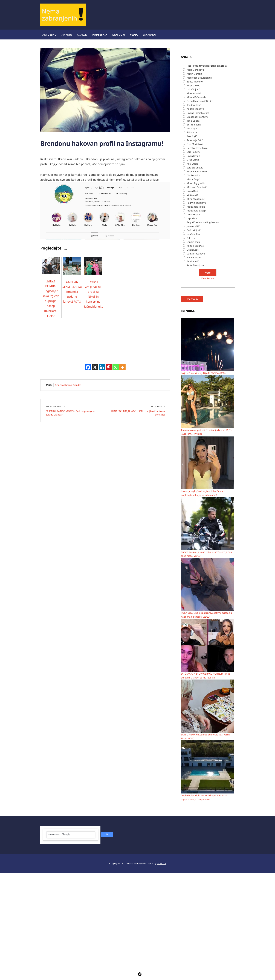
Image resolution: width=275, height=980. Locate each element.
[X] (95, 557)
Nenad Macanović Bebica (200, 208)
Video (134, 35)
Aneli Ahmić (193, 369)
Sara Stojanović (195, 275)
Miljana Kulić (193, 193)
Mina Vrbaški (194, 200)
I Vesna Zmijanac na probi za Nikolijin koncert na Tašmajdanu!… (93, 324)
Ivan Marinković (195, 251)
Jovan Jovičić (193, 263)
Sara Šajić (192, 243)
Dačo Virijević (194, 337)
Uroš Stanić (193, 267)
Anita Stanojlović (196, 372)
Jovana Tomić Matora (198, 220)
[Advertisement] (67, 174)
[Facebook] (88, 557)
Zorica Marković (195, 189)
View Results (208, 386)
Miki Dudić (192, 271)
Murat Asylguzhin (196, 290)
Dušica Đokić (193, 322)
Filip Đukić (192, 240)
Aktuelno (50, 35)
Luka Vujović (193, 197)
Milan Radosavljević (197, 279)
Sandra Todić (193, 349)
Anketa (67, 35)
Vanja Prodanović (196, 361)
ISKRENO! (149, 35)
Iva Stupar (192, 236)
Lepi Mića (192, 326)
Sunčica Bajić (193, 341)
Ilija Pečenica (193, 283)
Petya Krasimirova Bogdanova (203, 329)
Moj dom (119, 35)
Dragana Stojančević (198, 224)
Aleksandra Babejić (197, 318)
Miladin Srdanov (195, 353)
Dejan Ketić (193, 357)
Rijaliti (82, 35)
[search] (71, 942)
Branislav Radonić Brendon (68, 575)
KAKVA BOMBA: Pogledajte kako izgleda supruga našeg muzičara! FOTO (51, 328)
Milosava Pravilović (197, 294)
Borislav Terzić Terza (197, 255)
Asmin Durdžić (194, 181)
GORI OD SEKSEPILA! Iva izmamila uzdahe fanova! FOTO (72, 322)
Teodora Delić (194, 212)
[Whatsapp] (116, 557)
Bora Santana (194, 232)
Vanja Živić (192, 302)
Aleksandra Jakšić (196, 314)
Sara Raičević (194, 259)
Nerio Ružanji (194, 365)
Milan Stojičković (196, 306)
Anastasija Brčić (195, 247)
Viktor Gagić (193, 286)
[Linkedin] (102, 557)
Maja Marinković (195, 177)
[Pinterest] (109, 557)
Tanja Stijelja (193, 228)
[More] (122, 557)
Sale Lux (191, 345)
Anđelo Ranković (195, 216)
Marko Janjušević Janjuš (199, 185)
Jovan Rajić (192, 298)
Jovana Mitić (193, 333)
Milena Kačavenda (196, 204)
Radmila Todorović (196, 310)
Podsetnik (100, 35)
